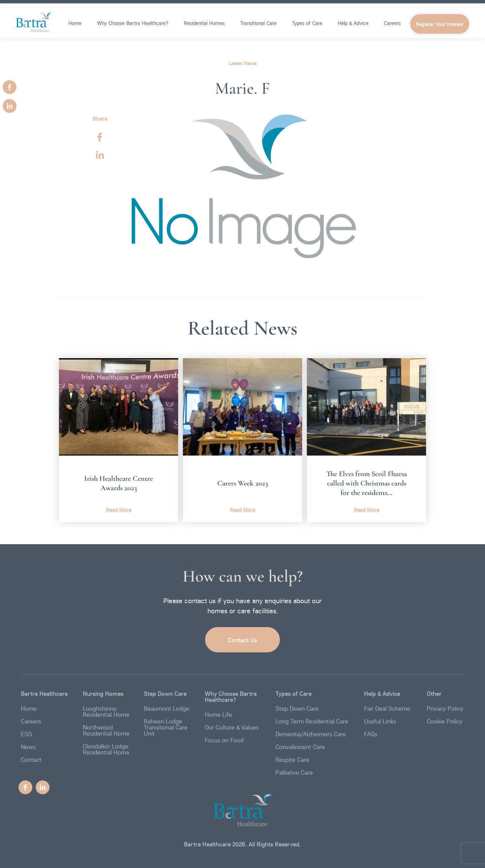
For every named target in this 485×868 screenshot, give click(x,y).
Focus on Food (224, 740)
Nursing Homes (103, 694)
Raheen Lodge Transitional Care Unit (166, 727)
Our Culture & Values (232, 727)
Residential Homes (204, 23)
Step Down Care (165, 694)
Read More (119, 510)
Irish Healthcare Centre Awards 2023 (119, 483)
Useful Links (380, 721)
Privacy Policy (445, 708)
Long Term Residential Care (312, 721)
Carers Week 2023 (243, 483)
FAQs (371, 734)
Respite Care (292, 760)
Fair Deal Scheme (387, 708)
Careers (392, 23)
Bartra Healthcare (44, 694)
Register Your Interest (440, 24)
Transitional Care (258, 23)
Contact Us (243, 640)
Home (75, 23)
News (28, 747)
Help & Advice (353, 23)
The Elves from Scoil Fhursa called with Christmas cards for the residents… (367, 483)
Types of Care (307, 23)
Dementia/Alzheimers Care (311, 734)
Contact (31, 760)
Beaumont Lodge (167, 708)
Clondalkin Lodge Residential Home (106, 749)
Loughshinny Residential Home (106, 711)
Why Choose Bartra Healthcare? (133, 23)
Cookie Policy (445, 721)
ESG (26, 734)
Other (434, 694)
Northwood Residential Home (106, 730)
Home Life (218, 715)
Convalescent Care (300, 747)
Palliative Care (294, 772)
